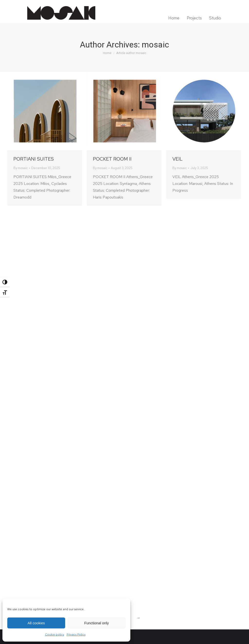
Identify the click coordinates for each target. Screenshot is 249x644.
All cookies (36, 623)
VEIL (178, 159)
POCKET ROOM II (112, 159)
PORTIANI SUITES (34, 159)
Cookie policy (55, 635)
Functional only (97, 623)
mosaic (155, 45)
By (21, 168)
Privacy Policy (76, 635)
